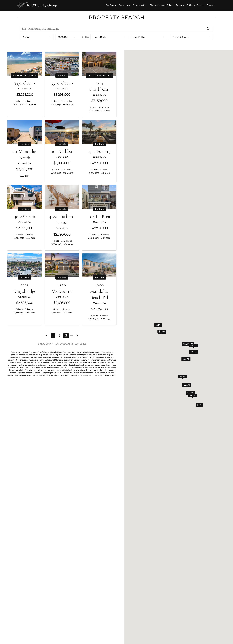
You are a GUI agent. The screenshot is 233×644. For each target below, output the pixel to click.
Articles (176, 5)
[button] (190, 400)
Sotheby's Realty (192, 5)
